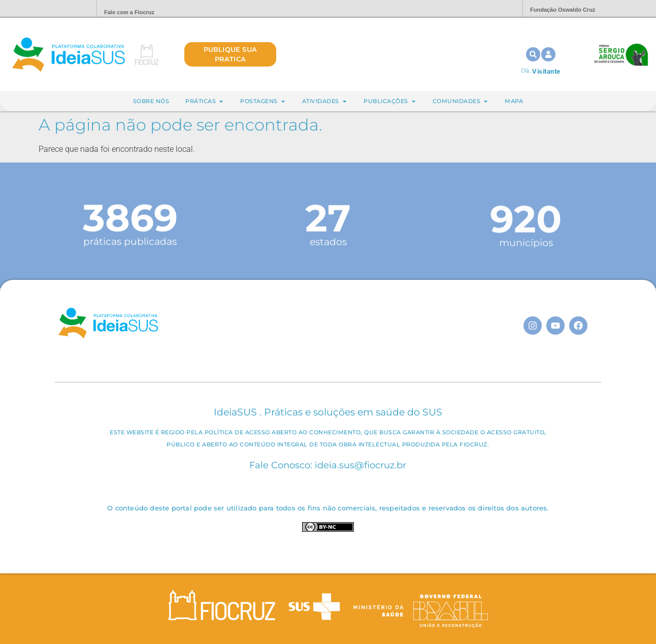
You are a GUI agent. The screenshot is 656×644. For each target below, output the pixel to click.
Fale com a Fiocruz (129, 12)
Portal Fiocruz (64, 9)
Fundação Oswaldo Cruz (563, 10)
